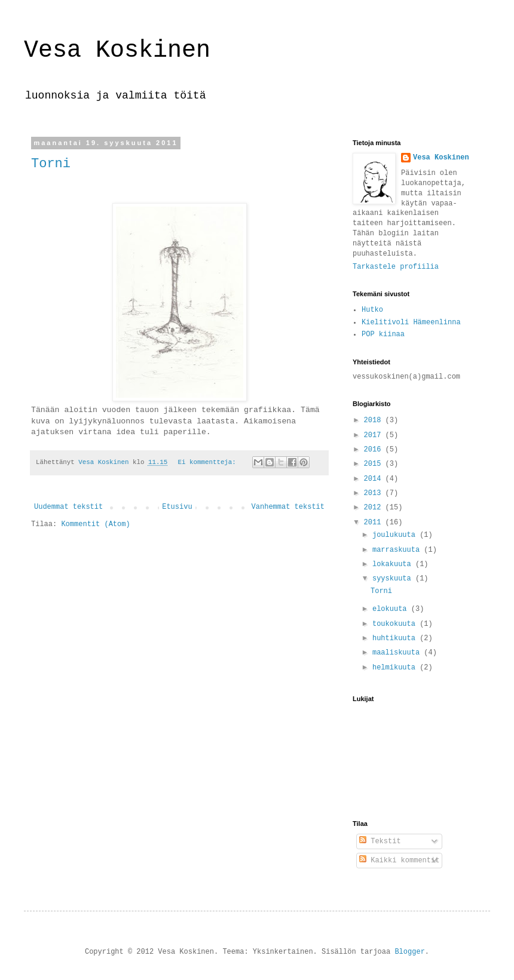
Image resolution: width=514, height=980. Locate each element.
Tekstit (380, 841)
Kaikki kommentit (399, 861)
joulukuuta (396, 535)
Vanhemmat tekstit (288, 507)
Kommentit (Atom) (95, 524)
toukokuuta (396, 624)
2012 (375, 508)
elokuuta (392, 609)
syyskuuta (394, 579)
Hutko (372, 310)
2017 (375, 435)
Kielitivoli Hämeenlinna (411, 322)
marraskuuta (398, 550)
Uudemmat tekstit (68, 507)
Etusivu (177, 507)
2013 (375, 493)
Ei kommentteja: (209, 462)
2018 (375, 420)
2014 (375, 479)
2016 (375, 450)
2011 (375, 523)
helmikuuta (396, 668)
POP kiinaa (383, 334)
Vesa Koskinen (117, 50)
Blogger (409, 952)
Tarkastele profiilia (396, 267)
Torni (51, 164)
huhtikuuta (396, 638)
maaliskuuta (398, 653)
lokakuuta (394, 564)
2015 (375, 464)
